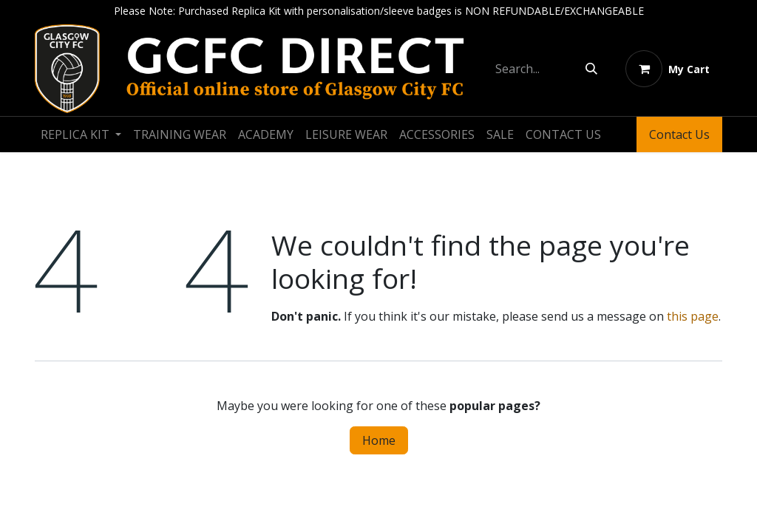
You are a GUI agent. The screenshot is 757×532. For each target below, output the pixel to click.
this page (693, 316)
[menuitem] (81, 134)
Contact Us (679, 134)
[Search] (591, 69)
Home (379, 440)
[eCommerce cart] (668, 69)
